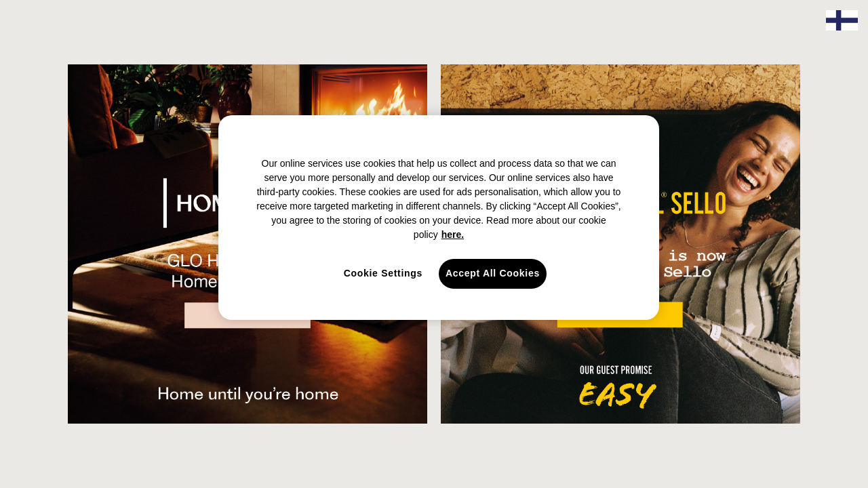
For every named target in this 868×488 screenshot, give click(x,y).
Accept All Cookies (493, 273)
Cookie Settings (383, 273)
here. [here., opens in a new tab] (453, 235)
